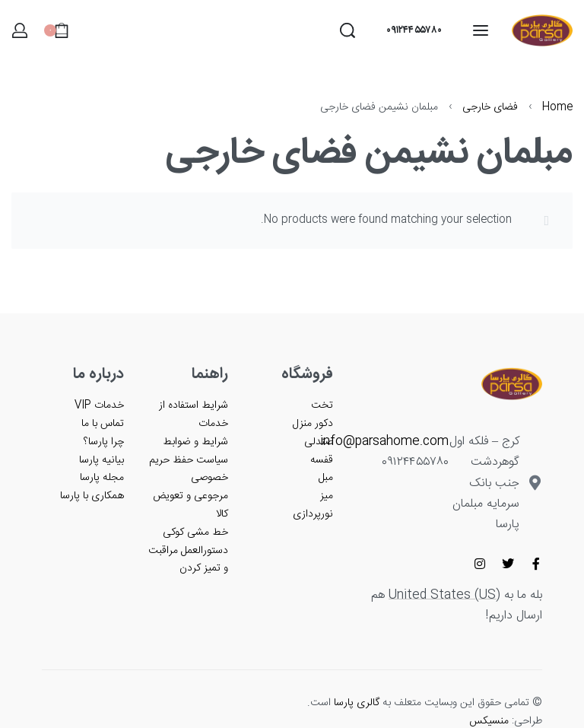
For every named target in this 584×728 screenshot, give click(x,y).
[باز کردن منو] (481, 30)
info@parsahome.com (384, 442)
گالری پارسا (357, 703)
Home (557, 107)
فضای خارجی (490, 107)
